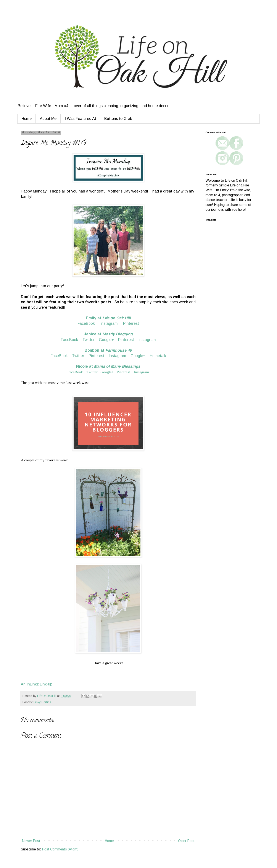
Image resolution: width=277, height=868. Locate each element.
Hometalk (158, 356)
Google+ (106, 340)
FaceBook (86, 323)
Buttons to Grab (118, 119)
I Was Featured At (80, 119)
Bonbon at (108, 350)
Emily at (108, 318)
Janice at (108, 334)
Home (27, 119)
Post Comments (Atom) (60, 849)
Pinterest (130, 323)
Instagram (109, 323)
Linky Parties (42, 702)
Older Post (186, 841)
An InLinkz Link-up (37, 684)
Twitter (89, 340)
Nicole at (108, 366)
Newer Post (31, 841)
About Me (48, 119)
